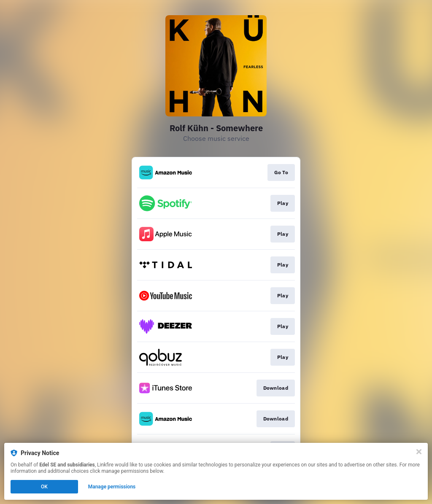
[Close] (419, 452)
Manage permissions (112, 487)
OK (44, 487)
